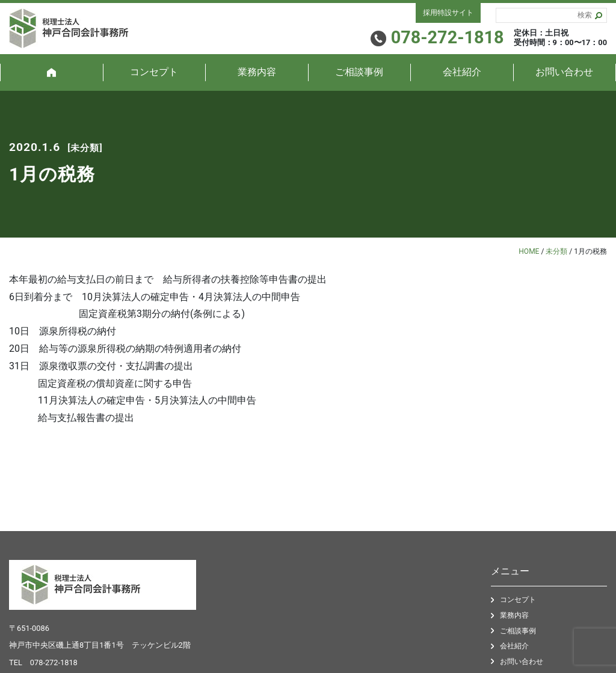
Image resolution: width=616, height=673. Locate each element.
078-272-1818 (54, 662)
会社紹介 (462, 72)
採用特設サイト (448, 13)
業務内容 (257, 72)
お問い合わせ (564, 72)
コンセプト (154, 72)
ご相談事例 (359, 72)
